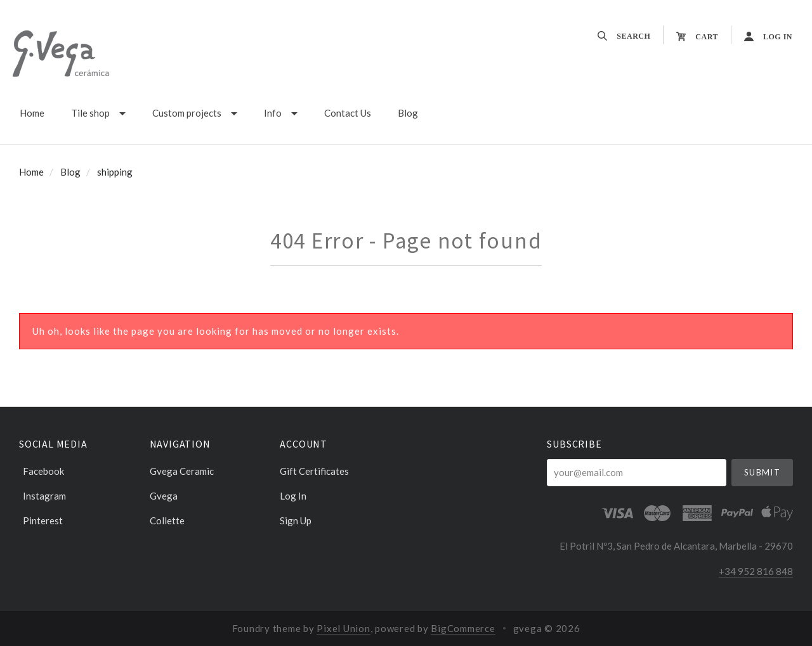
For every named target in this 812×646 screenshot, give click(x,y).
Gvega (164, 496)
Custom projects (187, 113)
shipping (115, 172)
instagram (43, 496)
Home (32, 113)
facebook (42, 471)
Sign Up (296, 520)
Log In (293, 496)
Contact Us (348, 113)
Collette (167, 520)
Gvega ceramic (182, 471)
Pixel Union (343, 628)
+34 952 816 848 (756, 571)
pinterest (41, 520)
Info (273, 113)
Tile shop (90, 113)
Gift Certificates (314, 471)
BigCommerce (463, 628)
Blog (408, 113)
